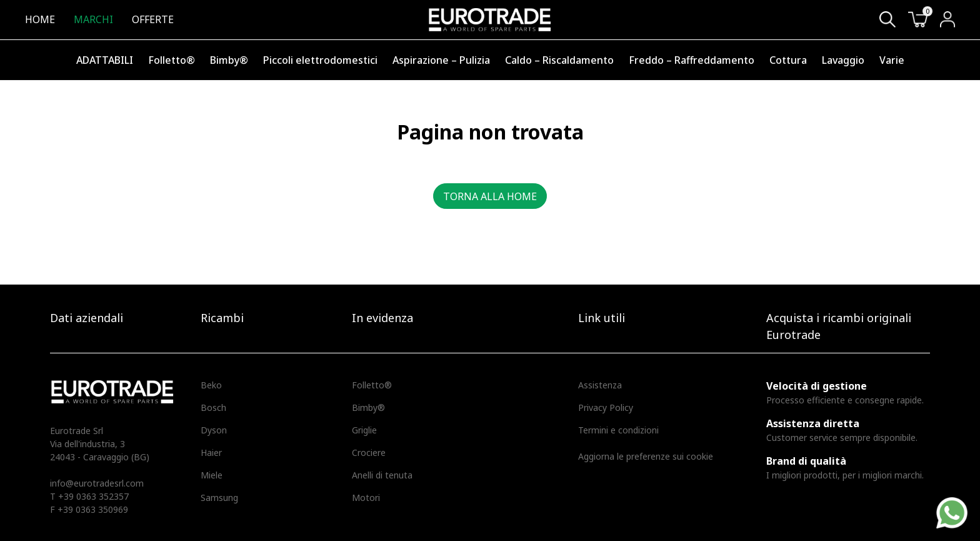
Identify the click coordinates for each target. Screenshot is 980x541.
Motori (366, 498)
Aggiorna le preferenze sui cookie (646, 456)
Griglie (364, 430)
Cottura (788, 60)
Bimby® (229, 60)
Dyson (214, 430)
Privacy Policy (606, 407)
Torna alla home (490, 196)
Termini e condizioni (618, 430)
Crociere (369, 453)
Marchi (93, 19)
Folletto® (172, 60)
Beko (211, 385)
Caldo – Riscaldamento (559, 60)
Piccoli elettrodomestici (320, 60)
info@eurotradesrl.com (97, 483)
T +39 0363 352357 (89, 496)
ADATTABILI (105, 60)
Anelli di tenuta (382, 475)
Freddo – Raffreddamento (692, 60)
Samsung (219, 498)
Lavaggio (843, 60)
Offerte (153, 19)
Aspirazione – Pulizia (441, 60)
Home (40, 19)
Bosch (213, 407)
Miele (212, 475)
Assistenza (600, 385)
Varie (892, 60)
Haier (211, 453)
